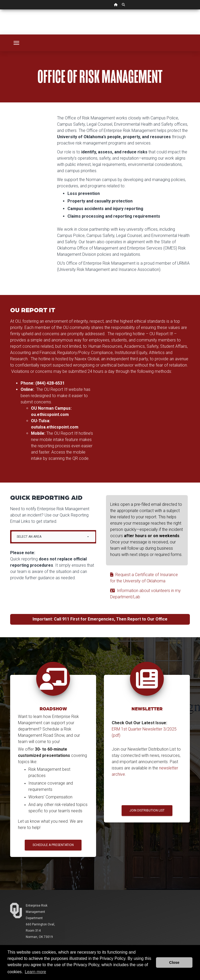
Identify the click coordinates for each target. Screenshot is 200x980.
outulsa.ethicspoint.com (55, 427)
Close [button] (174, 962)
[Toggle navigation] (16, 43)
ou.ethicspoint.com (50, 414)
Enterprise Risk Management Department (37, 912)
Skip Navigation (0, 10)
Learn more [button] (35, 972)
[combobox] (53, 537)
